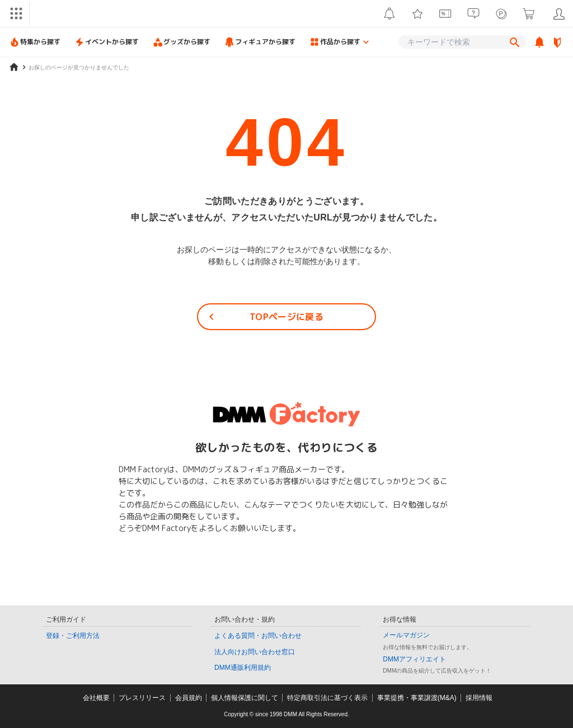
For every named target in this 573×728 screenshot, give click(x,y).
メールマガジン (406, 635)
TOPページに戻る (264, 317)
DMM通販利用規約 (243, 668)
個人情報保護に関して (245, 698)
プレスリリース (142, 698)
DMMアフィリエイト (414, 659)
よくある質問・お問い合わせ (258, 636)
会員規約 (189, 698)
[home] (14, 67)
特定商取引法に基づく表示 (327, 698)
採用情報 (479, 698)
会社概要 (96, 698)
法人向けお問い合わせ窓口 (255, 652)
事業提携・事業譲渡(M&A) (417, 698)
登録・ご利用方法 (73, 636)
